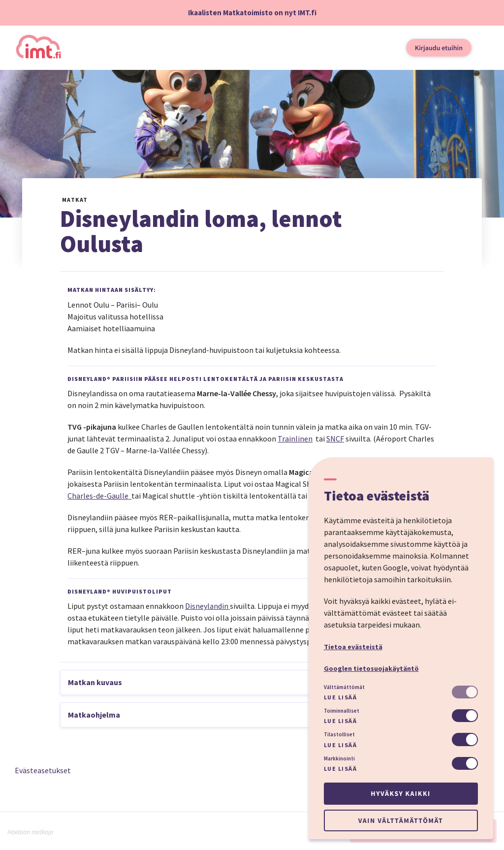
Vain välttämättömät (401, 820)
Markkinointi (339, 758)
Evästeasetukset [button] (43, 770)
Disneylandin (207, 606)
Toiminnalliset (342, 711)
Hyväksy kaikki (400, 793)
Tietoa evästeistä (353, 647)
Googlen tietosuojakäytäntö (371, 668)
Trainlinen (295, 439)
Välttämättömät (344, 687)
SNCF (335, 439)
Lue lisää (341, 697)
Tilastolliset (339, 734)
